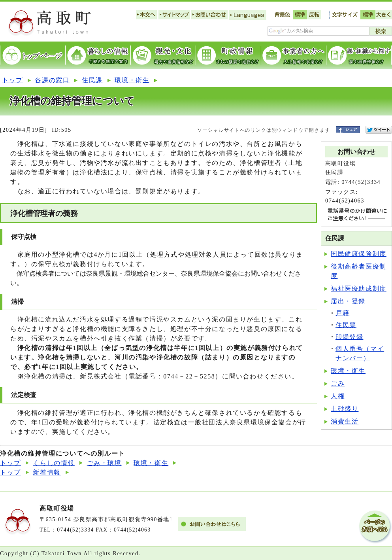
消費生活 (345, 421)
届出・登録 (348, 301)
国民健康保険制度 (359, 254)
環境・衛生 (132, 80)
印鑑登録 (349, 337)
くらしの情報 (54, 463)
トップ (12, 80)
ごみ (338, 383)
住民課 (92, 80)
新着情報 (47, 472)
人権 (338, 396)
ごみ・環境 (104, 463)
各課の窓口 (52, 80)
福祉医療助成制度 (359, 289)
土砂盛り (345, 409)
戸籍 (342, 313)
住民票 (346, 325)
